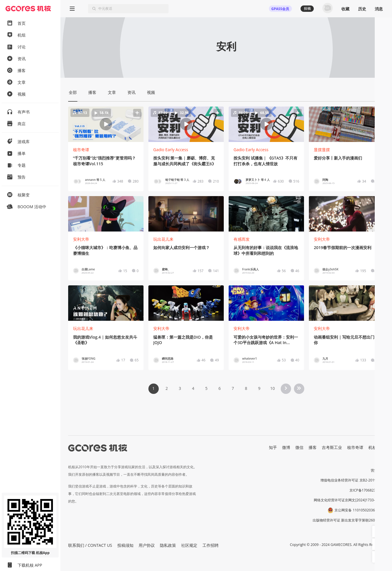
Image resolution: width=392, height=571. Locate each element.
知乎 (273, 447)
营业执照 (378, 470)
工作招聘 (211, 545)
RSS (381, 453)
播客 (313, 447)
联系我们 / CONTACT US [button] (90, 545)
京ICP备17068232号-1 (367, 490)
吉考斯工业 (332, 447)
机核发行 (376, 447)
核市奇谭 (81, 150)
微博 (286, 447)
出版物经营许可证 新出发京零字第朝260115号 (348, 520)
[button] (106, 124)
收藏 (345, 9)
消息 (379, 9)
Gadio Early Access (171, 150)
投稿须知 (125, 545)
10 (272, 388)
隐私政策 (168, 545)
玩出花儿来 (163, 239)
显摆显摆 (322, 150)
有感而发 (242, 239)
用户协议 (147, 545)
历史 (362, 9)
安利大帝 (81, 239)
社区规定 (189, 545)
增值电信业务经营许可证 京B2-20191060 (352, 480)
